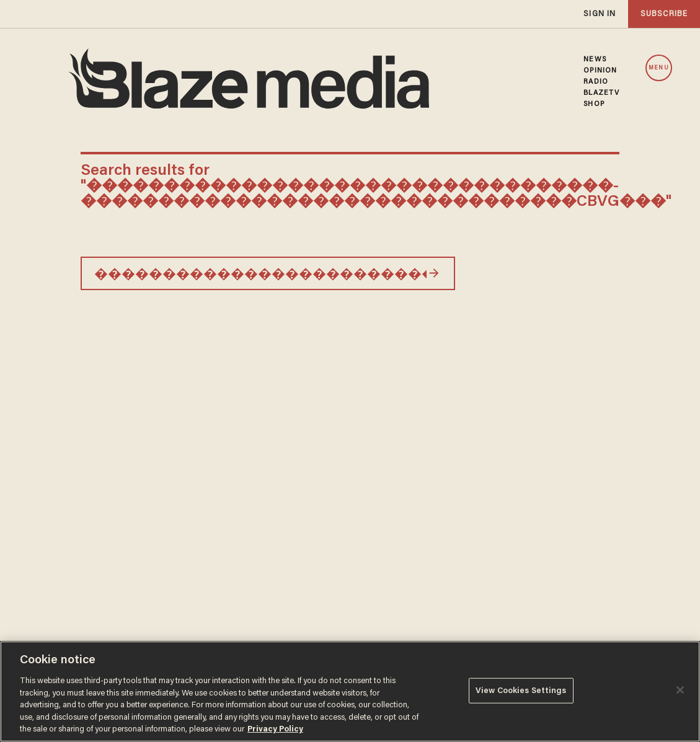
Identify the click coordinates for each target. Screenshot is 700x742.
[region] (350, 691)
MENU (658, 68)
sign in (600, 14)
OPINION (600, 71)
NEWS (595, 60)
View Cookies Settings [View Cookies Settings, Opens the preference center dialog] (521, 690)
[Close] (680, 690)
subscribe (664, 14)
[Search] (434, 273)
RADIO (596, 82)
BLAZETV (601, 93)
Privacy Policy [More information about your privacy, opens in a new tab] (275, 729)
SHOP (594, 104)
